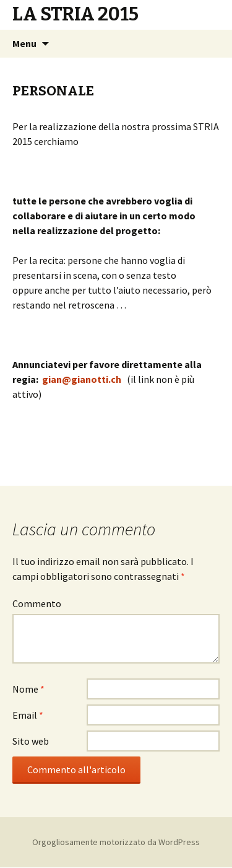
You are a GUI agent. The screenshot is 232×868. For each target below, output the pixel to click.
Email (28, 715)
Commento (37, 603)
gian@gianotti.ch (82, 379)
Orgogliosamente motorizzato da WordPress (116, 842)
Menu (24, 43)
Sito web (31, 741)
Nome (28, 689)
